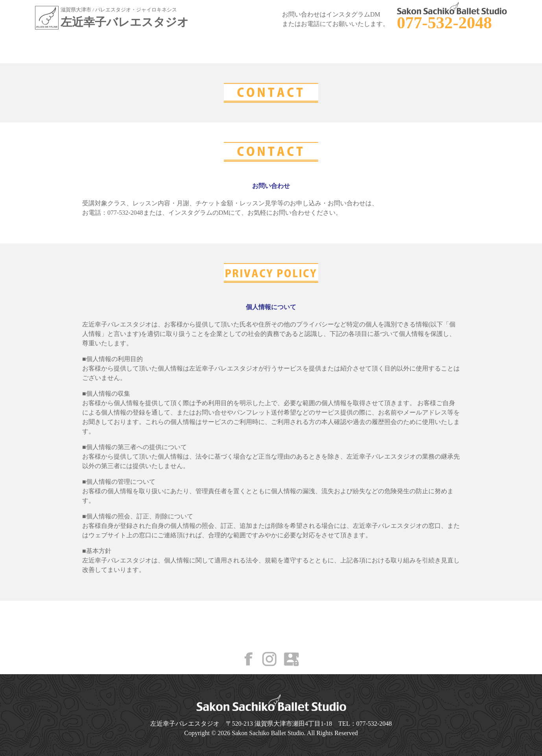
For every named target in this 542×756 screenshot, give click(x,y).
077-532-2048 (444, 23)
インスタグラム (190, 213)
